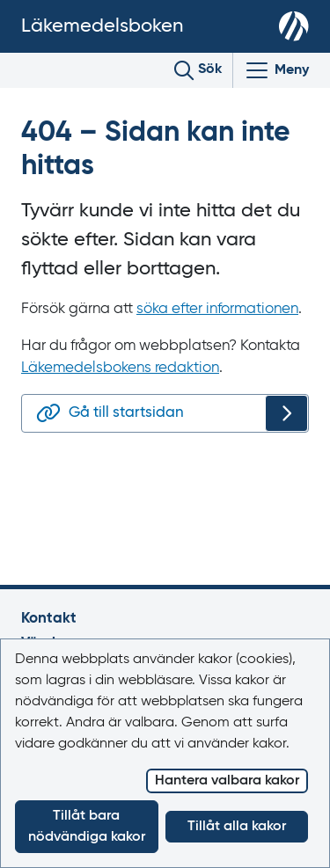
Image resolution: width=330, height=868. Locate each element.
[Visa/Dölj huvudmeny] (276, 70)
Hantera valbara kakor (227, 781)
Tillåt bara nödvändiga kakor (87, 827)
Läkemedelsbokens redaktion (120, 368)
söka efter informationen (217, 309)
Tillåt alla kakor (237, 827)
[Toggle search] (198, 70)
